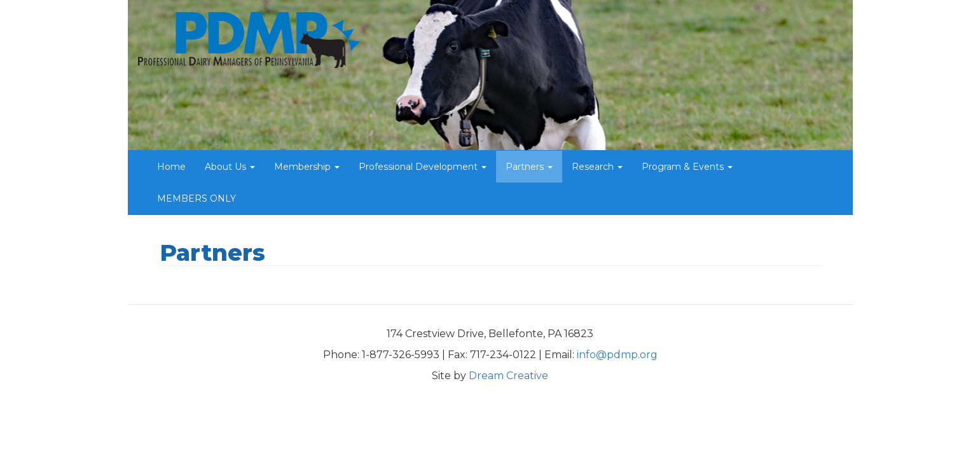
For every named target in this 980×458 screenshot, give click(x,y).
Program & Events (687, 167)
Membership (307, 167)
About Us (230, 167)
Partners (529, 167)
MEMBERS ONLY (197, 198)
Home (171, 167)
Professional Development (423, 167)
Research (597, 167)
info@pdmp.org (617, 355)
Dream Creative (508, 376)
